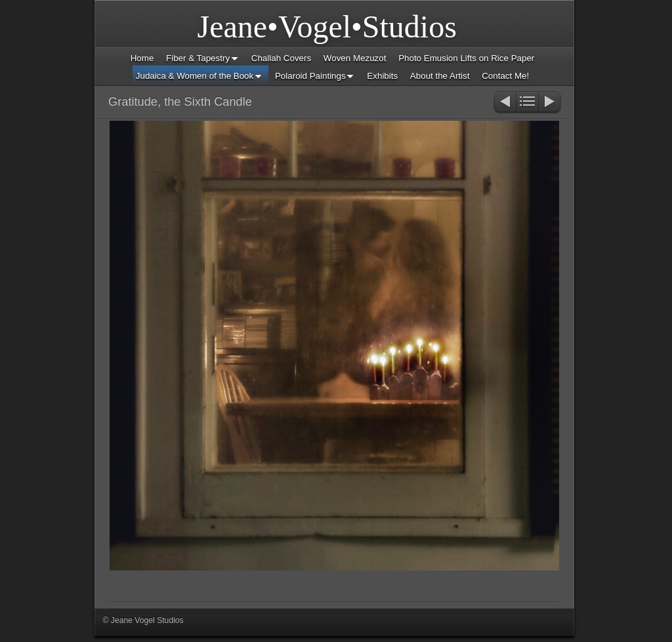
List (527, 103)
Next (550, 103)
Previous (504, 103)
